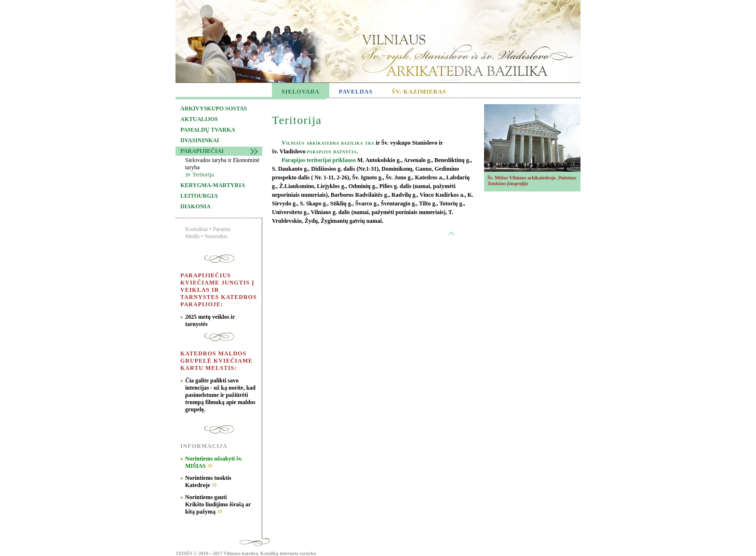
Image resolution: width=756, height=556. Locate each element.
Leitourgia (199, 196)
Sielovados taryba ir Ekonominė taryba (222, 164)
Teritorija (203, 175)
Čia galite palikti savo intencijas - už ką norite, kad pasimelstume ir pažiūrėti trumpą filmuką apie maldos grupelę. (220, 395)
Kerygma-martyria (213, 185)
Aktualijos (199, 119)
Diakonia (196, 206)
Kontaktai (196, 229)
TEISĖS (184, 553)
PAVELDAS (356, 92)
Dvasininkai (200, 140)
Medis (192, 236)
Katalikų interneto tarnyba (288, 553)
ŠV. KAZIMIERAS (419, 92)
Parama (222, 229)
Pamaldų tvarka (208, 130)
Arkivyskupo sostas (214, 108)
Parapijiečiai (202, 151)
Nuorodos (216, 236)
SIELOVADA (301, 92)
